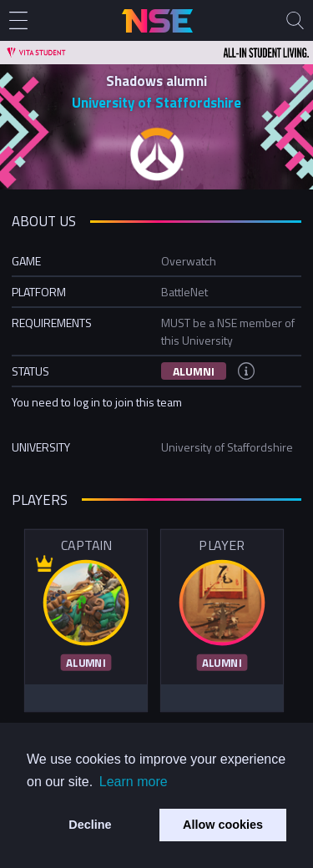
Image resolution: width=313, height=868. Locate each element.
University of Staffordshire (156, 103)
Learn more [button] (134, 782)
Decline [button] (90, 825)
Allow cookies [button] (223, 825)
